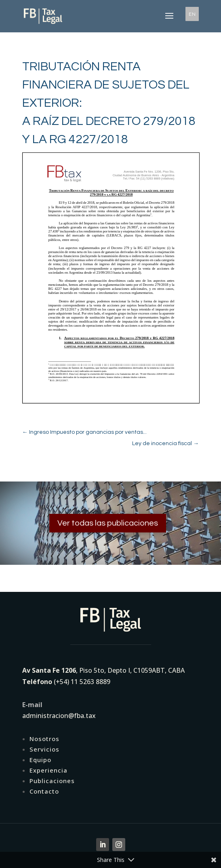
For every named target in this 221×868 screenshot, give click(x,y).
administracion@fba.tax (59, 716)
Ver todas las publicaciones (108, 523)
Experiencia (48, 770)
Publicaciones (52, 781)
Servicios (44, 749)
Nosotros (44, 739)
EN (192, 14)
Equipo (40, 760)
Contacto (44, 791)
